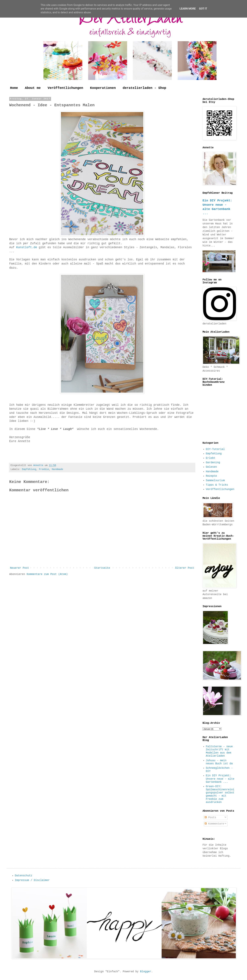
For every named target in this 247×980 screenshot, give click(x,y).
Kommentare (214, 824)
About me (33, 88)
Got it (203, 9)
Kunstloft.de (26, 247)
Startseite (102, 568)
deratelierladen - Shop (144, 88)
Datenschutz (24, 876)
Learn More (188, 9)
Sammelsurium (215, 480)
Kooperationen (103, 88)
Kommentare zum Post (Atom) (47, 574)
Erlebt (211, 458)
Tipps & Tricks (217, 485)
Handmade (57, 469)
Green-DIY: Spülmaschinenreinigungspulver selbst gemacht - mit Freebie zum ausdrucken (220, 794)
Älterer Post (185, 568)
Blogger (146, 972)
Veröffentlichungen (65, 88)
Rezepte (211, 476)
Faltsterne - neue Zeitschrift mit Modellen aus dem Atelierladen (219, 751)
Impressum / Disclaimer (32, 880)
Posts (210, 818)
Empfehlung (29, 469)
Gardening (213, 463)
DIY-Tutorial (215, 449)
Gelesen (211, 467)
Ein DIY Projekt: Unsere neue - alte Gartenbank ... (220, 779)
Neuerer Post (20, 568)
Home (14, 88)
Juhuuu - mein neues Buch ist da (219, 762)
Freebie (44, 469)
